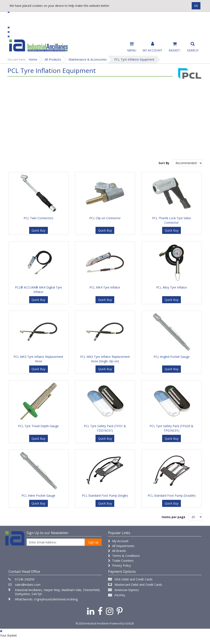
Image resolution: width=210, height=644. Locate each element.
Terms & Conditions (124, 556)
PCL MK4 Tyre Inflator (105, 287)
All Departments (121, 546)
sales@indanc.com (28, 585)
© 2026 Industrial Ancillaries (93, 623)
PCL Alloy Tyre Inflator (172, 287)
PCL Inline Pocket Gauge (38, 495)
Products (16, 18)
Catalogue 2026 (159, 19)
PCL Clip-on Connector (105, 218)
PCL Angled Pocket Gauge (172, 357)
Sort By (164, 163)
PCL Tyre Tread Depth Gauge (38, 426)
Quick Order (192, 19)
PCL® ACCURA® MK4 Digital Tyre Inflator (38, 290)
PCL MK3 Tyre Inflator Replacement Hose (38, 359)
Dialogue (43, 18)
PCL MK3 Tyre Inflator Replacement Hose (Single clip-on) (105, 359)
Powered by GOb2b (122, 623)
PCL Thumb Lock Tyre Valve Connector (171, 220)
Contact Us (95, 18)
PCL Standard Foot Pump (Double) (172, 495)
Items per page (174, 517)
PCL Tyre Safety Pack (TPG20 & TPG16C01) (171, 428)
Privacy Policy (119, 565)
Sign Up (93, 542)
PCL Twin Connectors (39, 218)
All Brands (117, 551)
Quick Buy (38, 230)
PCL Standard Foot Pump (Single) (105, 495)
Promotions (126, 18)
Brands (68, 18)
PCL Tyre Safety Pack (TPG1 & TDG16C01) (105, 428)
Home (33, 59)
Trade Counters (121, 561)
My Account (118, 541)
